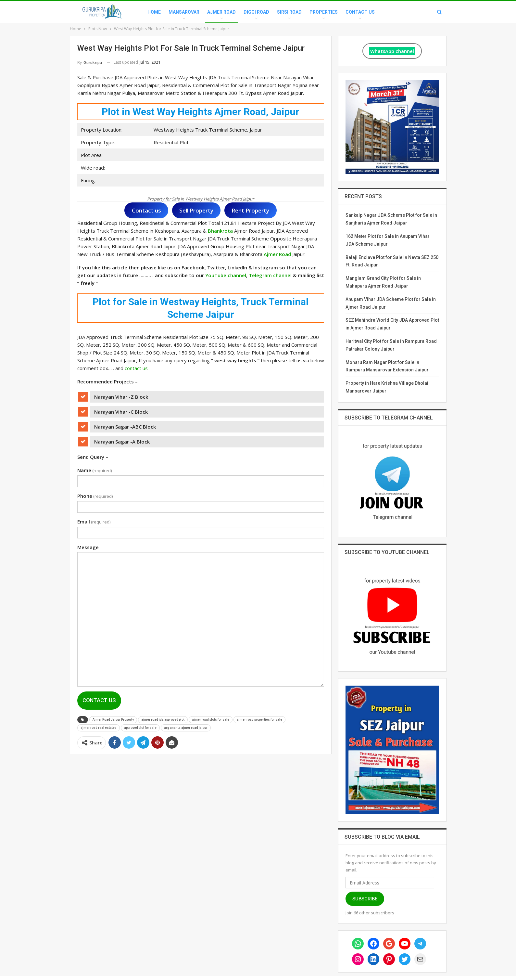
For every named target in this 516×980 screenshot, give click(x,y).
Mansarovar (184, 12)
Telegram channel (270, 275)
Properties (324, 12)
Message (88, 547)
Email (94, 522)
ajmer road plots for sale (211, 720)
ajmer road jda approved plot (163, 720)
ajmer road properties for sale (259, 720)
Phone (95, 496)
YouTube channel (226, 275)
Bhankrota (220, 231)
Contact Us (360, 12)
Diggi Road (256, 12)
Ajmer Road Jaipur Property (113, 720)
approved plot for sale (140, 728)
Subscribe (365, 899)
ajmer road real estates (99, 728)
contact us (136, 368)
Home (154, 12)
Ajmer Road (221, 12)
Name (94, 470)
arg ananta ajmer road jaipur (186, 728)
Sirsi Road (289, 12)
